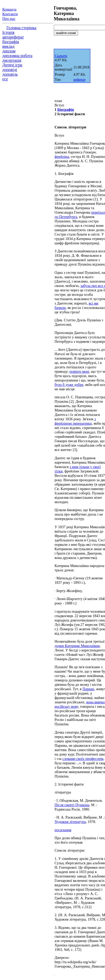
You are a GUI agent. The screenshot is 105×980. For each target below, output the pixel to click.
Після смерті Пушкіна (72, 805)
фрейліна (62, 157)
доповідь (10, 74)
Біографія (66, 110)
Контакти (10, 14)
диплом (9, 51)
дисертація (12, 60)
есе (5, 79)
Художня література (70, 822)
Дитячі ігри (12, 65)
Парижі (89, 689)
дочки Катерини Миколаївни (77, 646)
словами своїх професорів (83, 759)
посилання (63, 830)
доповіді (10, 70)
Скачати (61, 56)
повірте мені (79, 371)
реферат (80, 80)
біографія (11, 42)
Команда (9, 9)
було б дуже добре (69, 385)
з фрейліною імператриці (75, 421)
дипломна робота (17, 56)
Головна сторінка (21, 28)
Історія (8, 32)
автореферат (13, 37)
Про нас (9, 19)
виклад (8, 46)
